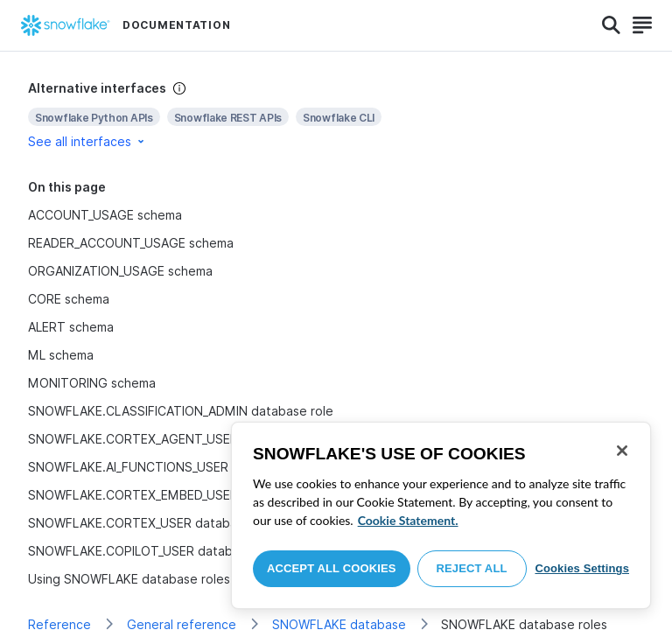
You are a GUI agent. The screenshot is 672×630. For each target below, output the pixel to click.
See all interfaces (87, 141)
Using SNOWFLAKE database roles (129, 579)
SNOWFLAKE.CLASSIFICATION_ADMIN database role (181, 411)
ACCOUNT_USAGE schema (105, 215)
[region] (441, 515)
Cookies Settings (582, 568)
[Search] (611, 25)
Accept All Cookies (332, 568)
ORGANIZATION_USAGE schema (120, 271)
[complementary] (336, 115)
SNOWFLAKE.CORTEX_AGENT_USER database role (176, 439)
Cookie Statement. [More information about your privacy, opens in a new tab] (408, 520)
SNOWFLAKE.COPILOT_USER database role (154, 551)
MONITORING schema (92, 383)
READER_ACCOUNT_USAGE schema (131, 243)
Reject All (472, 568)
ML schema (61, 355)
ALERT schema (71, 327)
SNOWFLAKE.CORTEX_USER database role (153, 523)
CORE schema (69, 299)
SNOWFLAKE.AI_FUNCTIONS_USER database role (171, 467)
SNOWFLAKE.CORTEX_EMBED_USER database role (176, 495)
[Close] (622, 451)
